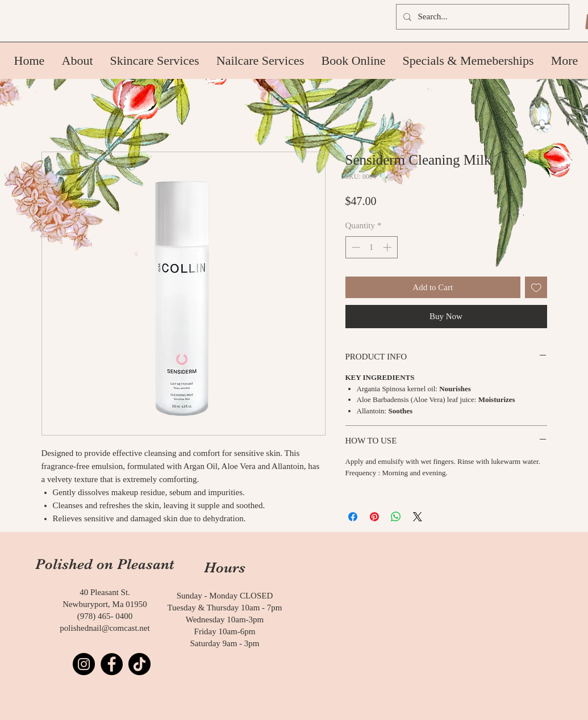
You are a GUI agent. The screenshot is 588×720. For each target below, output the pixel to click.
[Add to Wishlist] (536, 288)
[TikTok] (139, 664)
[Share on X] (418, 517)
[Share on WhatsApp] (396, 517)
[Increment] (388, 247)
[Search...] (481, 17)
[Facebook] (112, 664)
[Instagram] (84, 664)
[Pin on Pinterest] (374, 517)
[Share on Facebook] (353, 517)
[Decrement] (355, 247)
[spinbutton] (371, 247)
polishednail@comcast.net (105, 628)
